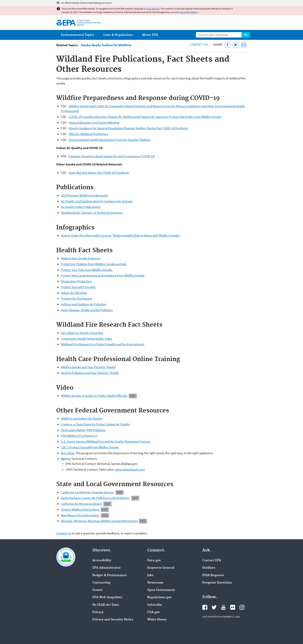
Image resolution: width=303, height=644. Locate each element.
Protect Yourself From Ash (78, 287)
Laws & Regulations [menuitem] (118, 35)
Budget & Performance (110, 575)
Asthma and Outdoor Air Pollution (84, 304)
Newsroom (155, 583)
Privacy (98, 612)
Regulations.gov (159, 597)
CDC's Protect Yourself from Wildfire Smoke (90, 447)
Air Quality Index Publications (81, 207)
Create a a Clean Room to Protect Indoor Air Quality (95, 424)
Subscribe (155, 605)
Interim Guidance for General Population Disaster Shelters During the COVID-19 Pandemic (129, 128)
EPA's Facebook (205, 607)
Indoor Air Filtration (74, 293)
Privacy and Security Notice (113, 620)
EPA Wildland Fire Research (79, 436)
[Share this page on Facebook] (228, 45)
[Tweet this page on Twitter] (236, 45)
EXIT (133, 396)
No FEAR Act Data (106, 605)
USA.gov (154, 612)
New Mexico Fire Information (80, 515)
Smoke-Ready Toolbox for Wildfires (106, 45)
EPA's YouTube (223, 607)
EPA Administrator (107, 568)
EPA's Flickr (233, 607)
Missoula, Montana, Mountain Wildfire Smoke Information (99, 521)
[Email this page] (244, 45)
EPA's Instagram (242, 607)
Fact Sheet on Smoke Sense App (82, 333)
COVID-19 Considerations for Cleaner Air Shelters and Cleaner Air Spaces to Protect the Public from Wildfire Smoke (145, 117)
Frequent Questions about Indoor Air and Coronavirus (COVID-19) (112, 156)
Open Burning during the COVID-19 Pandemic (99, 173)
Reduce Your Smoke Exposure (81, 258)
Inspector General (161, 568)
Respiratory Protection (76, 281)
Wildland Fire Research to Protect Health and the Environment (103, 344)
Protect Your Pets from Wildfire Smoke (87, 270)
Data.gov (154, 561)
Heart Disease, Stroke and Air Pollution (87, 310)
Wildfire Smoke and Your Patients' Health (88, 367)
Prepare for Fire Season (77, 298)
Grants (97, 590)
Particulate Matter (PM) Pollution (83, 430)
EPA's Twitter (214, 607)
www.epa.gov (153, 9)
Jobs (150, 575)
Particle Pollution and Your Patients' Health (90, 373)
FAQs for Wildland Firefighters (89, 134)
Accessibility (102, 561)
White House (157, 620)
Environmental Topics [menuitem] (77, 35)
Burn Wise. (68, 453)
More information (189, 12)
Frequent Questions (217, 583)
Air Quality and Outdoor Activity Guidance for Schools (97, 201)
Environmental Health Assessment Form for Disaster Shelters (110, 140)
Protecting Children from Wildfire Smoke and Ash (94, 264)
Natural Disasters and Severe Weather (94, 123)
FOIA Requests (213, 575)
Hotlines (209, 568)
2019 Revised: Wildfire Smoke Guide (84, 195)
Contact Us (199, 44)
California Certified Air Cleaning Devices (87, 492)
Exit (120, 492)
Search (246, 35)
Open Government (161, 590)
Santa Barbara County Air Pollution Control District (95, 498)
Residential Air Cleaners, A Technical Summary (92, 213)
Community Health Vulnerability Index (86, 339)
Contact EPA (212, 561)
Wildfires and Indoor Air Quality (82, 418)
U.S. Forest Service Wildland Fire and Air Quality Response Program (106, 441)
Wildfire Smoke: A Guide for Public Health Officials (94, 396)
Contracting (101, 583)
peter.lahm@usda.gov (130, 469)
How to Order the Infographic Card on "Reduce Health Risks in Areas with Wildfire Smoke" (121, 235)
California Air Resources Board (82, 504)
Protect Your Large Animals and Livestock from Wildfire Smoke (103, 275)
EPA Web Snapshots (107, 597)
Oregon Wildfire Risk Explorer (80, 509)
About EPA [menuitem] (150, 35)
